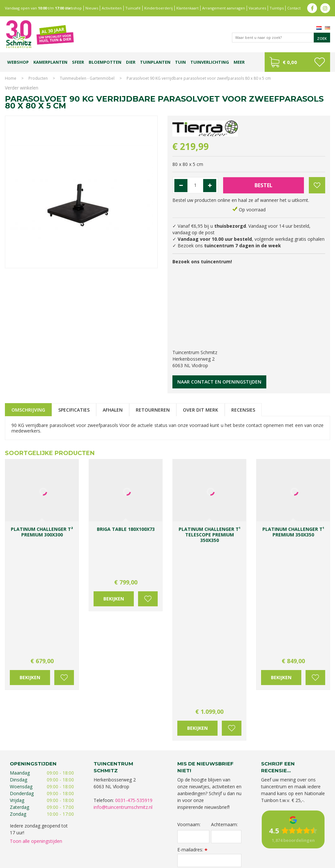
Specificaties (74, 410)
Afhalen (113, 410)
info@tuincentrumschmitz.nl (123, 644)
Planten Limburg (123, 838)
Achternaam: (224, 662)
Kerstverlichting (80, 844)
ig (325, 8)
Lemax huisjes (109, 844)
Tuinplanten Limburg (213, 838)
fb (312, 8)
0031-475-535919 (134, 638)
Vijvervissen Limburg (144, 844)
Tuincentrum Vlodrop (254, 838)
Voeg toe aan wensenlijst (64, 565)
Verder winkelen (22, 88)
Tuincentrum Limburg (36, 838)
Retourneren (153, 410)
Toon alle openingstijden (36, 678)
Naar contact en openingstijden (219, 382)
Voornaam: (189, 662)
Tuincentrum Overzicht (309, 861)
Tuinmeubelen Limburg (238, 844)
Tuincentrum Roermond (284, 844)
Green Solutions (270, 861)
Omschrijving (28, 410)
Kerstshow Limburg (46, 844)
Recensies (243, 410)
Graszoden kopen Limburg (189, 844)
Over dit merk (201, 410)
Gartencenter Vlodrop (297, 838)
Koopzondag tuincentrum (82, 838)
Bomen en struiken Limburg (166, 838)
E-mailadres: (192, 687)
